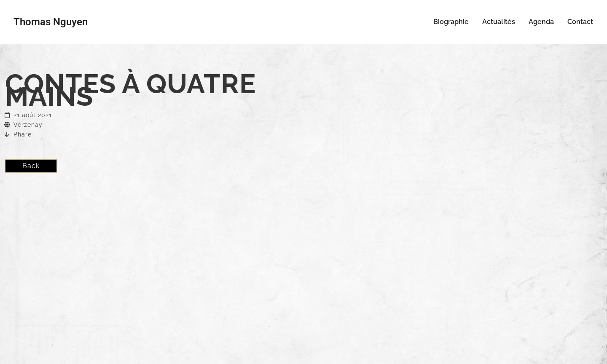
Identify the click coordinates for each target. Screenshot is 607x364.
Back (31, 166)
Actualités (499, 22)
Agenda (541, 22)
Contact (580, 22)
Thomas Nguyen (51, 22)
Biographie (451, 22)
